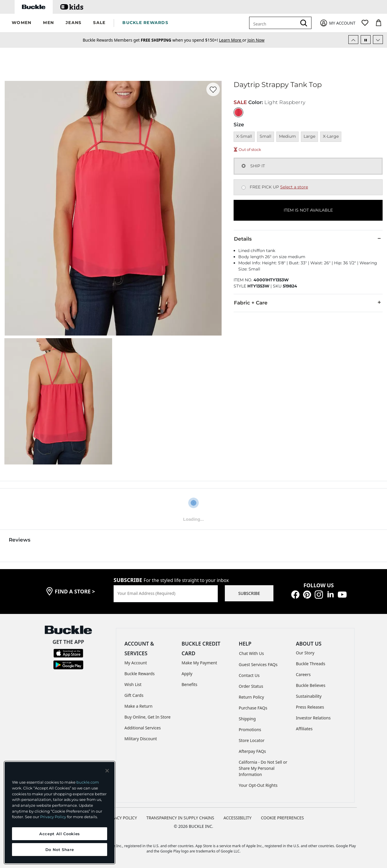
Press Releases (310, 707)
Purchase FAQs (253, 708)
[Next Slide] (378, 40)
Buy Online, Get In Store (148, 717)
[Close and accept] (107, 771)
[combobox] (274, 23)
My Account (136, 663)
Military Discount (141, 739)
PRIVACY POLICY (121, 818)
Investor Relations (313, 718)
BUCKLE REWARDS (145, 23)
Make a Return (138, 706)
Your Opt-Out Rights (258, 785)
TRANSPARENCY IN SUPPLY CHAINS (180, 818)
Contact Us (249, 675)
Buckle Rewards (139, 674)
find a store (75, 591)
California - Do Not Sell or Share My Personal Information (263, 768)
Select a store (294, 187)
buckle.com (88, 782)
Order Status (251, 686)
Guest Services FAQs (258, 664)
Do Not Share (60, 850)
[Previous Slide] (353, 40)
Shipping (247, 719)
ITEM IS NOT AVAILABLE (308, 210)
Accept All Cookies (60, 834)
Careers (303, 674)
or (233, 40)
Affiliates (304, 729)
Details (308, 239)
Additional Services (143, 728)
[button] (22, 23)
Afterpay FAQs (252, 751)
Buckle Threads (311, 664)
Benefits (189, 684)
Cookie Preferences (282, 818)
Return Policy (251, 697)
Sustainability (309, 696)
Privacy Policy (53, 817)
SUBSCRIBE (249, 593)
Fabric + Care (308, 302)
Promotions (250, 730)
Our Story (305, 653)
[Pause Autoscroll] (366, 40)
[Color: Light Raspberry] (238, 112)
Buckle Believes (311, 685)
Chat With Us (252, 653)
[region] (60, 813)
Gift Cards (134, 695)
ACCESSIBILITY (238, 818)
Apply (187, 674)
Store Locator (252, 740)
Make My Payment (199, 663)
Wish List (133, 684)
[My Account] (337, 23)
